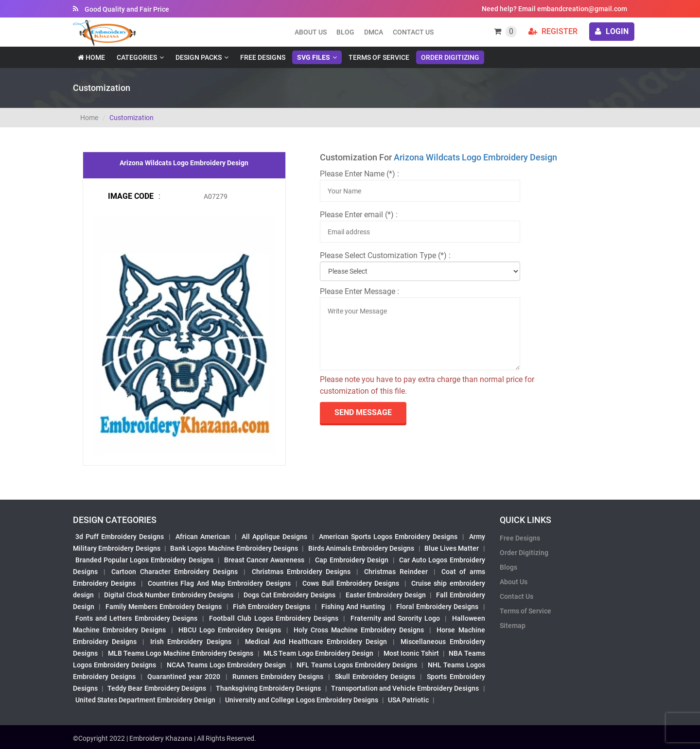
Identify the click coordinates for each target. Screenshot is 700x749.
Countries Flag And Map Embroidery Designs (219, 583)
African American (203, 537)
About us (311, 32)
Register (553, 31)
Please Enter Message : (359, 291)
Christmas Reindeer (396, 572)
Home (91, 57)
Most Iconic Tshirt (411, 653)
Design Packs (199, 57)
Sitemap (513, 626)
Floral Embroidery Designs (437, 607)
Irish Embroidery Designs (191, 642)
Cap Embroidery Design (351, 560)
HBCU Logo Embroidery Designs (230, 630)
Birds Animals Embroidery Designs (361, 548)
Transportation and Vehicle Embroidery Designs (405, 688)
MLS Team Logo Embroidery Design (318, 653)
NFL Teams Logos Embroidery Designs (357, 665)
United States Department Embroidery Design (145, 700)
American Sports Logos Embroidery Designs (388, 537)
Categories (137, 57)
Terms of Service (379, 57)
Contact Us (413, 32)
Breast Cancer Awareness (264, 560)
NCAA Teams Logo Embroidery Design (226, 665)
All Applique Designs (274, 537)
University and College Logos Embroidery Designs (302, 700)
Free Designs (263, 57)
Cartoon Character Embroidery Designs (175, 572)
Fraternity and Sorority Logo (395, 618)
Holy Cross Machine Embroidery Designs (359, 630)
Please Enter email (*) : (359, 215)
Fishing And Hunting (353, 607)
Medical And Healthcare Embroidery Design (316, 642)
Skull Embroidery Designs (375, 677)
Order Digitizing (450, 57)
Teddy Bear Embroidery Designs (157, 688)
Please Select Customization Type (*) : (385, 255)
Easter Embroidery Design (386, 595)
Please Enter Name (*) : (359, 174)
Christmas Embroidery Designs (301, 572)
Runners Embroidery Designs (278, 677)
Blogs (508, 567)
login (612, 31)
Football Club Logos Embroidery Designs (274, 618)
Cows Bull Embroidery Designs (351, 583)
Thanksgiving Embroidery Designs (268, 688)
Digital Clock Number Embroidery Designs (169, 595)
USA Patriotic (408, 700)
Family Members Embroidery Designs (164, 607)
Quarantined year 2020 (184, 677)
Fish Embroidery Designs (272, 607)
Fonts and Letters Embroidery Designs (136, 618)
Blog (345, 32)
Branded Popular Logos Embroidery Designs (144, 560)
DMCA (374, 32)
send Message (363, 412)
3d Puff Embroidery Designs (120, 537)
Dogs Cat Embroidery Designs (289, 595)
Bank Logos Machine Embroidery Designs (234, 548)
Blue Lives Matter (452, 548)
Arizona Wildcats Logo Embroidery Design (475, 157)
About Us (514, 582)
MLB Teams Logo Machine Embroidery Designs (181, 653)
